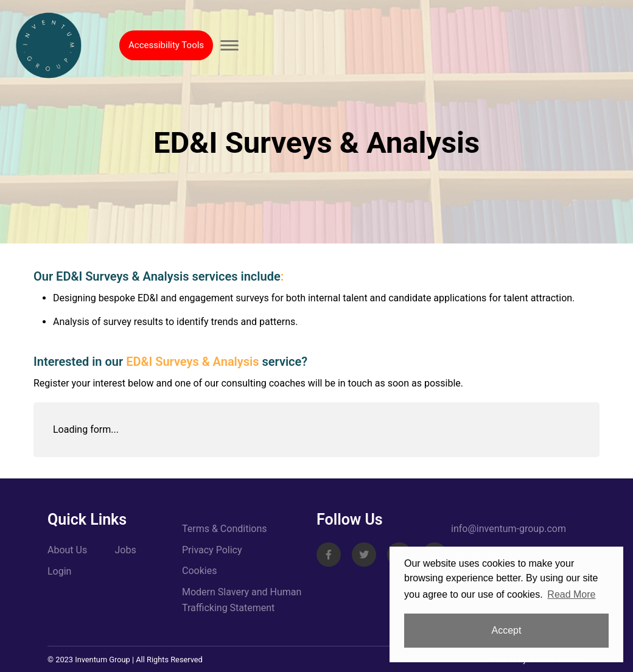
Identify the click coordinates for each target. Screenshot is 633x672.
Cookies (199, 571)
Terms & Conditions (225, 529)
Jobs (126, 550)
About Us (67, 550)
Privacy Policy (212, 550)
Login (59, 571)
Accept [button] (507, 630)
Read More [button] (571, 594)
